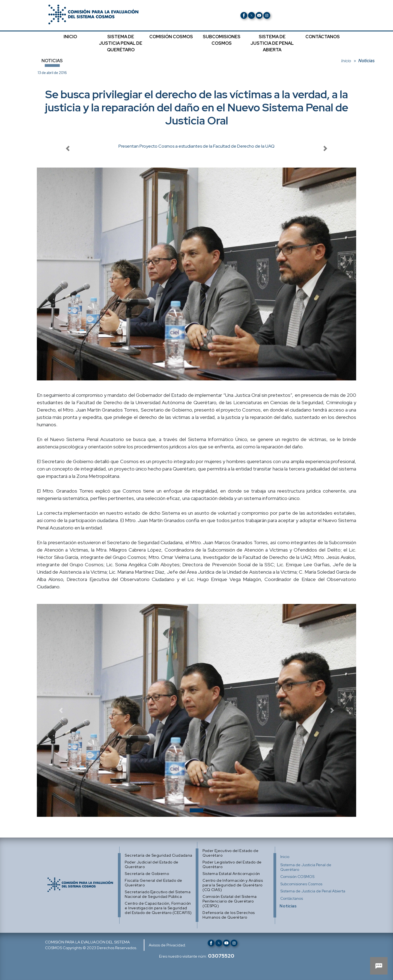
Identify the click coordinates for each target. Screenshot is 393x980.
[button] (61, 710)
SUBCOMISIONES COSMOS (222, 40)
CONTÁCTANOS (323, 37)
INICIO (70, 37)
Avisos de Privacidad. (167, 945)
